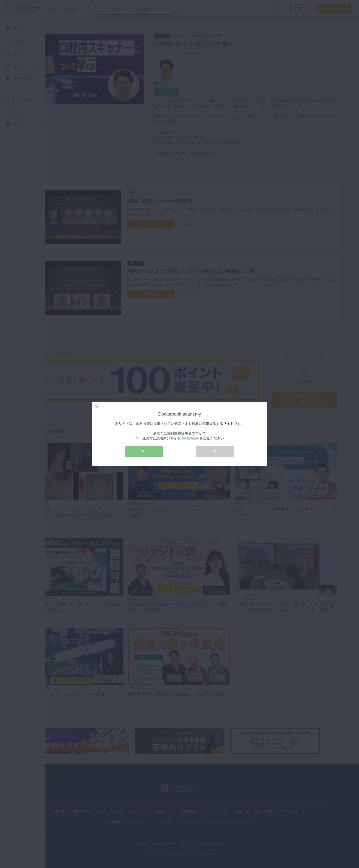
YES (144, 451)
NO (215, 451)
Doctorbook (190, 438)
